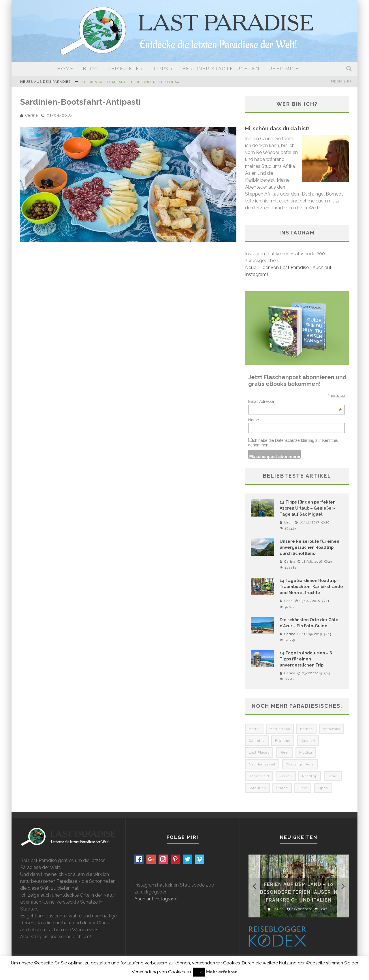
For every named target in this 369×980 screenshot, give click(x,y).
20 (327, 522)
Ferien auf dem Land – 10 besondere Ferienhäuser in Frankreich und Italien (162, 82)
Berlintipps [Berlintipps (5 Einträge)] (280, 729)
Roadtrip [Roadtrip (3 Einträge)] (310, 776)
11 (328, 601)
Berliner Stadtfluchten (221, 69)
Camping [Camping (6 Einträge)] (257, 741)
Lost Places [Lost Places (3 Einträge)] (259, 752)
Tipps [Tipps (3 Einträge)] (323, 788)
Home (65, 69)
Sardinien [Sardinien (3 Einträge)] (257, 788)
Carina (32, 115)
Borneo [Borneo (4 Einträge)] (306, 729)
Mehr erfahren (222, 972)
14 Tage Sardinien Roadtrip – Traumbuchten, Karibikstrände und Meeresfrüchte (311, 587)
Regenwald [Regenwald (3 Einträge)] (259, 776)
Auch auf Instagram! (156, 899)
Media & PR (341, 81)
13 (330, 634)
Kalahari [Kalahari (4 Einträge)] (308, 741)
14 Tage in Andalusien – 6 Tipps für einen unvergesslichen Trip (306, 659)
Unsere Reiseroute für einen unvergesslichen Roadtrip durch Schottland (309, 547)
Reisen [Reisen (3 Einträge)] (286, 776)
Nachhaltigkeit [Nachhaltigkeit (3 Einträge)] (262, 764)
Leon (289, 522)
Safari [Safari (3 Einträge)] (333, 776)
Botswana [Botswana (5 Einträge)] (332, 729)
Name (254, 420)
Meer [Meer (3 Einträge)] (284, 752)
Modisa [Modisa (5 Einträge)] (306, 752)
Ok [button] (199, 972)
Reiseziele (123, 69)
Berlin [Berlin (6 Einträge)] (254, 729)
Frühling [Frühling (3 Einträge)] (283, 741)
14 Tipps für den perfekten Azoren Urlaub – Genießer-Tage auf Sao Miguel (308, 508)
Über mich (284, 69)
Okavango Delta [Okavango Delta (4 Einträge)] (300, 764)
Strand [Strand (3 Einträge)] (282, 788)
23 (330, 562)
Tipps (161, 69)
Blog (91, 69)
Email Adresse (295, 401)
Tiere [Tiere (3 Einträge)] (303, 788)
